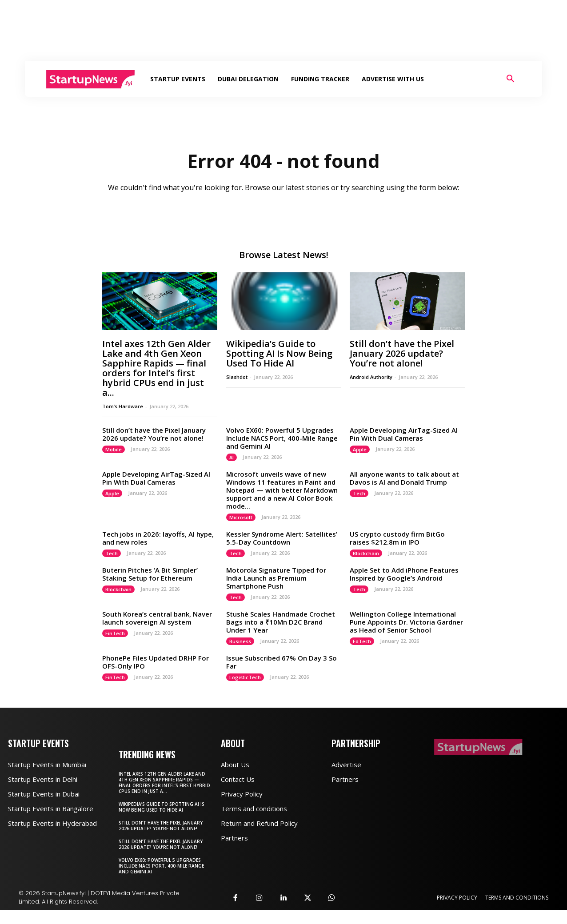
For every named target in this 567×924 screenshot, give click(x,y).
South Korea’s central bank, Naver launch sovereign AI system (157, 618)
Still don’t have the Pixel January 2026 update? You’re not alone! (402, 353)
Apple (360, 449)
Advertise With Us (393, 79)
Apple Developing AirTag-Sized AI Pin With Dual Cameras (404, 434)
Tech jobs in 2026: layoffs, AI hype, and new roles (158, 538)
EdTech (362, 641)
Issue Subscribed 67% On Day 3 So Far (282, 662)
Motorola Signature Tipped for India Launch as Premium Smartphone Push (276, 578)
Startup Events (178, 79)
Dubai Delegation (248, 79)
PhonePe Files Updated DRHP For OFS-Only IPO (156, 662)
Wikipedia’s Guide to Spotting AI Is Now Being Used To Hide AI (279, 353)
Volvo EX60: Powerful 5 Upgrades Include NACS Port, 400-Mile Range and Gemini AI (282, 438)
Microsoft (241, 517)
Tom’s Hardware (123, 406)
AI (232, 457)
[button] (510, 80)
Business (240, 641)
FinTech (115, 633)
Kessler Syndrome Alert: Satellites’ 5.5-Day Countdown (282, 538)
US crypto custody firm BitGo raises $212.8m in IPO (397, 538)
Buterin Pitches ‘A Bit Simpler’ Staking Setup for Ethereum (150, 574)
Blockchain (366, 553)
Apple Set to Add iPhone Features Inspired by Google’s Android (404, 574)
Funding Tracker (320, 79)
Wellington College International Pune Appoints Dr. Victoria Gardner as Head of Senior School (406, 622)
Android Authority (371, 377)
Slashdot (237, 377)
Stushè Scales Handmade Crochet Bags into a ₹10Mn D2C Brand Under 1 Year (281, 622)
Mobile (114, 449)
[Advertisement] (283, 31)
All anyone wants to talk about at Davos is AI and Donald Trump (404, 478)
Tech (359, 493)
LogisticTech (245, 677)
